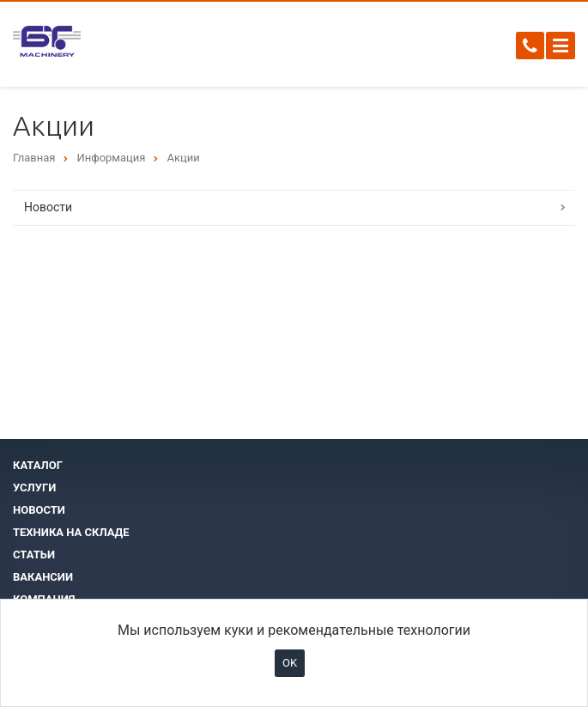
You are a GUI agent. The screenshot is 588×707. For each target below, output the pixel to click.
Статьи (34, 555)
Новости (48, 207)
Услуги (34, 488)
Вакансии (43, 577)
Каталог (38, 465)
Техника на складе (71, 532)
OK (290, 663)
